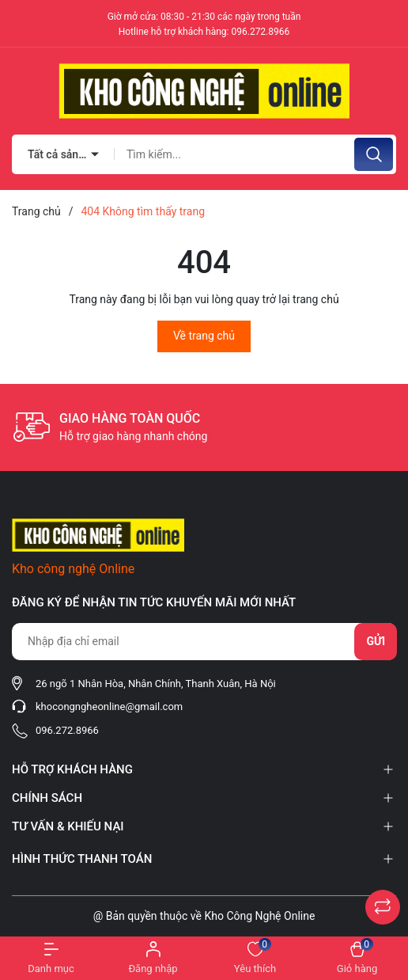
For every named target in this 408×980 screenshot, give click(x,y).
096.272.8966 (260, 32)
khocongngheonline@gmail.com (109, 707)
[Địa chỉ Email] (204, 642)
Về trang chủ (204, 336)
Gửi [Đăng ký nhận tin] (376, 641)
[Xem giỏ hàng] (357, 958)
